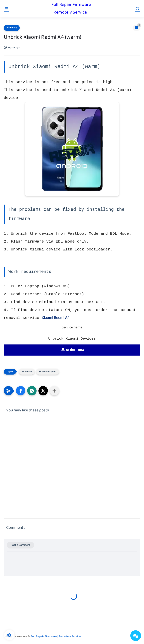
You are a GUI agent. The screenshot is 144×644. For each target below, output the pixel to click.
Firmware (12, 28)
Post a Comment (20, 545)
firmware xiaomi (48, 372)
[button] (21, 391)
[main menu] (7, 9)
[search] (137, 9)
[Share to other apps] (54, 391)
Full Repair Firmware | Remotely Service (71, 9)
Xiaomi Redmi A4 (56, 318)
